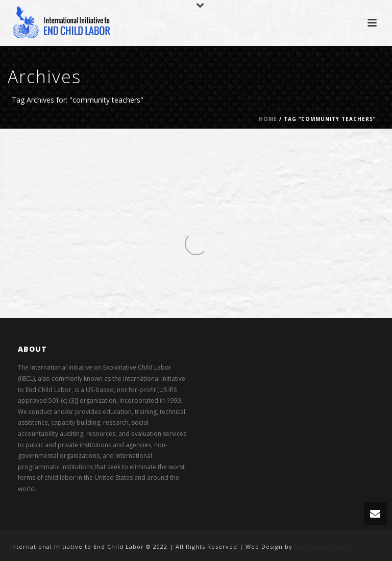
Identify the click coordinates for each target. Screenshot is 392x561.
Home (268, 119)
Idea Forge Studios (324, 546)
